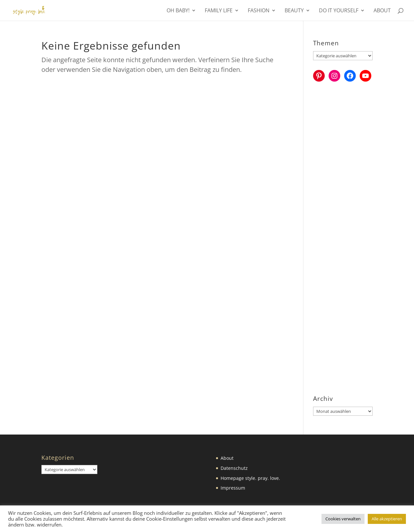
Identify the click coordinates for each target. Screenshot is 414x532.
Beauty (294, 11)
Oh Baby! (178, 11)
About (382, 11)
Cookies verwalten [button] (343, 519)
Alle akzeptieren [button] (387, 519)
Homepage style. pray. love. (250, 478)
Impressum (233, 488)
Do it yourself (339, 11)
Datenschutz (234, 468)
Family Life (219, 11)
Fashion (259, 11)
